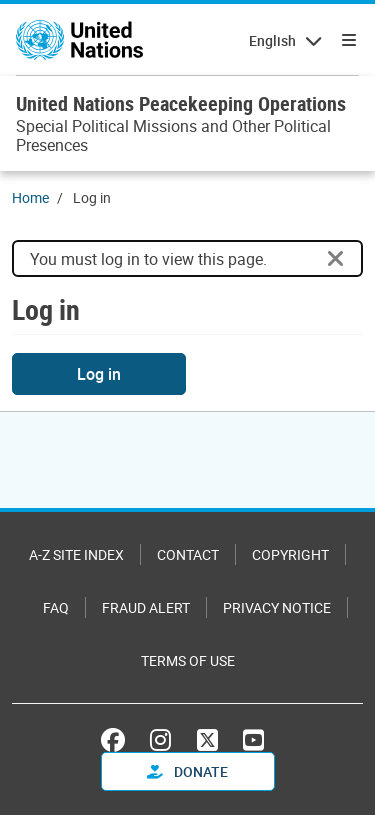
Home (30, 197)
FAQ (56, 607)
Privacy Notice (277, 607)
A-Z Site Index (76, 554)
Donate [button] (187, 771)
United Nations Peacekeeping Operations (181, 103)
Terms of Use (188, 660)
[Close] (336, 259)
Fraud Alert (146, 607)
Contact (188, 554)
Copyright (290, 554)
